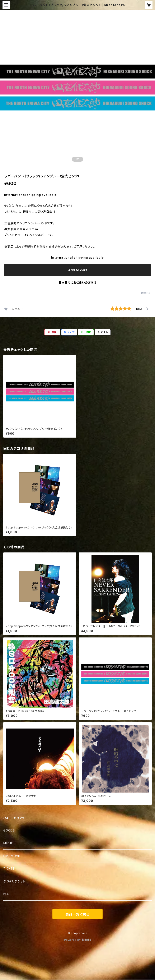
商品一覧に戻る (77, 914)
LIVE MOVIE (12, 856)
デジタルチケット (14, 881)
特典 (6, 894)
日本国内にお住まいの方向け (77, 282)
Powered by (77, 940)
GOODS (9, 830)
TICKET (9, 869)
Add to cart (78, 270)
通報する (146, 293)
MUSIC (8, 843)
